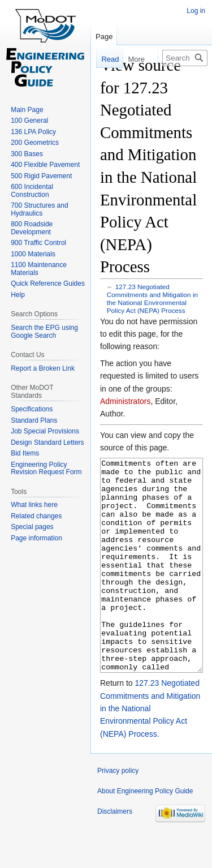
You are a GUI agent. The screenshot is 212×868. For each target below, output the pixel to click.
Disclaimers (115, 854)
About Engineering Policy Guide (145, 833)
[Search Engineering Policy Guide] (185, 58)
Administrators (125, 401)
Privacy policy (118, 813)
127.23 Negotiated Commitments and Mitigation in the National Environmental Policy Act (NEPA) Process (152, 298)
